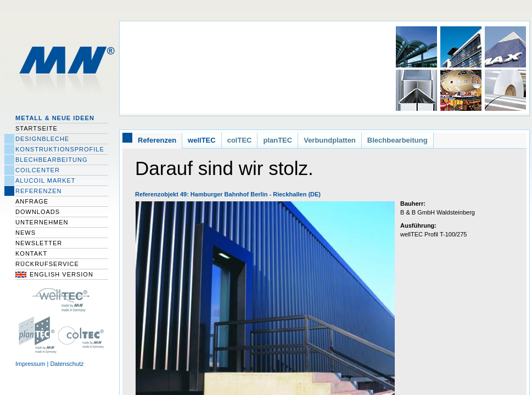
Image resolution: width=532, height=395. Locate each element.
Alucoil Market (46, 180)
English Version (61, 274)
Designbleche (42, 139)
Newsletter (39, 243)
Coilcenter (38, 170)
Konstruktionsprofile (60, 149)
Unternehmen (42, 222)
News (26, 233)
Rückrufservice (47, 264)
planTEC (278, 140)
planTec (36, 334)
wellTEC (202, 140)
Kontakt (31, 253)
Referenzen (39, 191)
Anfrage (32, 201)
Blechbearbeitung (52, 160)
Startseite (37, 128)
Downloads (38, 212)
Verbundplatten (330, 140)
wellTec (61, 299)
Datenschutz (67, 364)
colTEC (84, 334)
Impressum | (33, 364)
